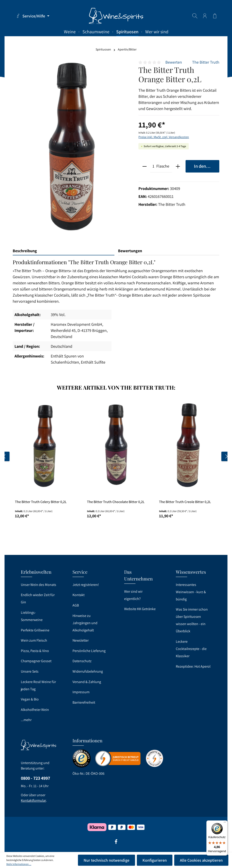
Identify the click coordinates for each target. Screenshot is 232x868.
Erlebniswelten (36, 572)
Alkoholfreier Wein (35, 710)
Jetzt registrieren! (86, 585)
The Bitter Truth (206, 62)
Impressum (81, 692)
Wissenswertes (191, 572)
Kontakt (79, 595)
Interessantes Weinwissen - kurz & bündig (191, 592)
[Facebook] (116, 843)
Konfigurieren (155, 860)
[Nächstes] (226, 456)
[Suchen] (195, 16)
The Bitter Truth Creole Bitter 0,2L (185, 502)
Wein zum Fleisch (34, 640)
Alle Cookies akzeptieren (201, 860)
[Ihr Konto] (205, 16)
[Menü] (225, 823)
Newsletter (81, 640)
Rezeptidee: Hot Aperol (193, 666)
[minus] (144, 166)
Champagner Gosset (36, 661)
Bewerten (174, 62)
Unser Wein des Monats (39, 585)
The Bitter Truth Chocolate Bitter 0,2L (116, 502)
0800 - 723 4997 (35, 778)
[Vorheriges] (5, 456)
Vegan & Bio (30, 699)
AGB (76, 605)
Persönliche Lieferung (89, 651)
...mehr (26, 720)
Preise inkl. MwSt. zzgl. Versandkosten (164, 137)
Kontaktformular (33, 800)
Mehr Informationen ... (19, 864)
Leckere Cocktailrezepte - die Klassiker (191, 649)
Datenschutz (82, 661)
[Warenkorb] (215, 16)
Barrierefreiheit (84, 702)
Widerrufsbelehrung (88, 671)
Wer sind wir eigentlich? (133, 595)
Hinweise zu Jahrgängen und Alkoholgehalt (85, 623)
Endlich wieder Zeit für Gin (38, 598)
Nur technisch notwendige (106, 860)
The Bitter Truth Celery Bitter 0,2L (41, 502)
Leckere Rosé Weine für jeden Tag (38, 685)
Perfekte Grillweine (35, 630)
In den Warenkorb (207, 166)
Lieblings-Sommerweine (32, 616)
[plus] (178, 166)
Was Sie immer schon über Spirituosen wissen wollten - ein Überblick (192, 620)
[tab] (64, 251)
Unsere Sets (30, 671)
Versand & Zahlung (87, 682)
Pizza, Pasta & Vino (35, 651)
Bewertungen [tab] (130, 251)
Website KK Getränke (140, 609)
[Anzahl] (153, 166)
